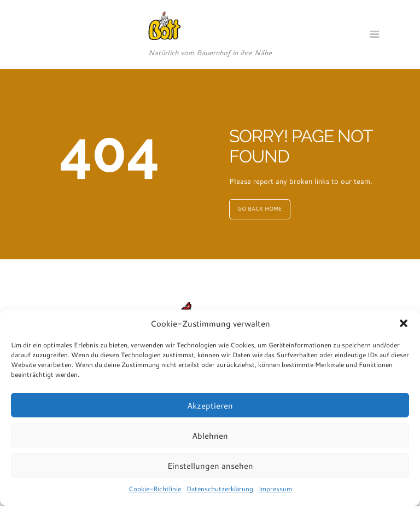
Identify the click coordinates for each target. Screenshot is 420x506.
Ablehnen (210, 435)
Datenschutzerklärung (220, 488)
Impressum (275, 488)
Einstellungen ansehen (210, 466)
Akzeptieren (210, 405)
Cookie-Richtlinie (155, 488)
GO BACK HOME (259, 209)
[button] (404, 323)
